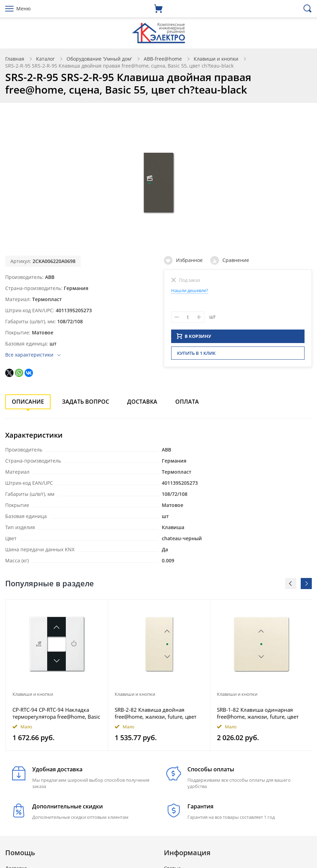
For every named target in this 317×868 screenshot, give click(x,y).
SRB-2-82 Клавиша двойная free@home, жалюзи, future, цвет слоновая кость (156, 713)
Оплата (187, 402)
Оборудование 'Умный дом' (99, 59)
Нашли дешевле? (190, 290)
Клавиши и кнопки (216, 59)
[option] (57, 675)
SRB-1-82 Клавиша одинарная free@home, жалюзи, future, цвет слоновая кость (258, 713)
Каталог (45, 59)
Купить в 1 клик (196, 355)
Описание (28, 402)
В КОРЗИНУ (194, 338)
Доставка (142, 402)
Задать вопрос (86, 402)
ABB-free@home (163, 59)
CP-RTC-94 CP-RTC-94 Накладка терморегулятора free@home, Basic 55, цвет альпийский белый (56, 713)
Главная (15, 59)
